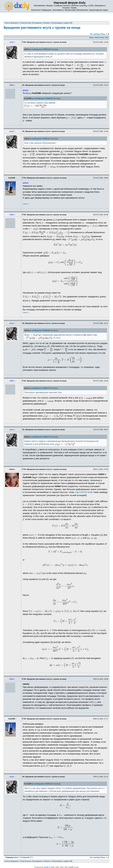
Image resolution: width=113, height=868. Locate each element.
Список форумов (11, 861)
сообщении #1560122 (41, 139)
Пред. (103, 34)
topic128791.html (83, 492)
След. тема (104, 38)
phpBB (46, 867)
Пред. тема (94, 38)
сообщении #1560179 (41, 437)
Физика (47, 861)
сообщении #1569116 (43, 784)
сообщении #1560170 (40, 388)
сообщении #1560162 (41, 330)
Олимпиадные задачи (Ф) (62, 861)
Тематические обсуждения (31, 861)
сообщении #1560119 (41, 49)
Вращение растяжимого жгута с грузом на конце (42, 28)
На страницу (95, 34)
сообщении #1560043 (43, 98)
